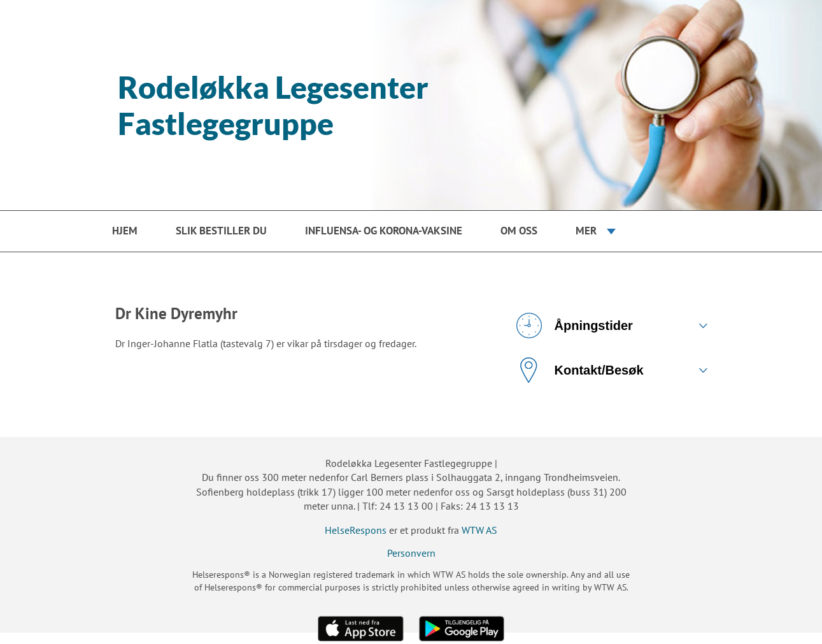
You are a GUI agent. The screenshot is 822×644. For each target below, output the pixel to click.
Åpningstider (575, 326)
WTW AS (479, 530)
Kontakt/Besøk (580, 370)
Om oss (519, 231)
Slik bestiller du (221, 231)
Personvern (411, 553)
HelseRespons (356, 530)
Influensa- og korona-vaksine (384, 231)
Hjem (125, 231)
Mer (586, 231)
